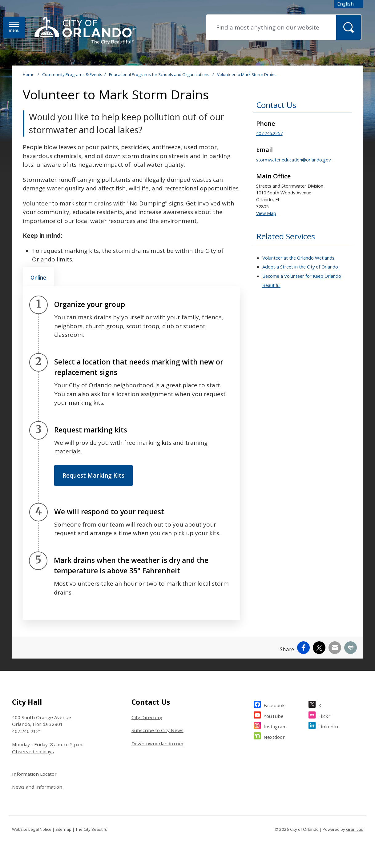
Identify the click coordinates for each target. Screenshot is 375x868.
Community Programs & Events (72, 74)
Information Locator (34, 774)
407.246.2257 (269, 133)
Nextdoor (274, 736)
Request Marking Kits (93, 476)
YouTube (274, 715)
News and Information (37, 787)
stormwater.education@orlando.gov (293, 160)
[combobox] (349, 4)
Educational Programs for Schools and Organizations (160, 74)
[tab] (38, 277)
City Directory (147, 717)
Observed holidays (33, 751)
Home (29, 74)
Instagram (275, 726)
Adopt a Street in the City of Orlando (300, 267)
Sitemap (63, 829)
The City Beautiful (92, 829)
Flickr (324, 715)
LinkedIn (328, 726)
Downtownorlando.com (157, 743)
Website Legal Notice (32, 829)
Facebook (274, 705)
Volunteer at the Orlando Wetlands (298, 258)
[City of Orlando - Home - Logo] (85, 31)
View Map (266, 213)
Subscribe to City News (157, 730)
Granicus (355, 829)
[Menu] (14, 28)
